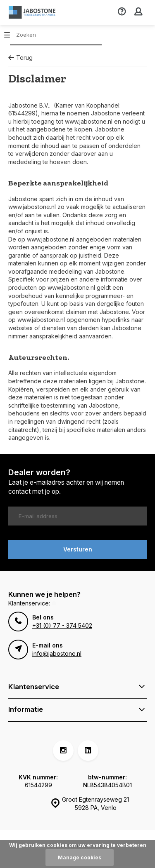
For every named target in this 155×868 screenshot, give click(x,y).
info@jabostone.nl (57, 653)
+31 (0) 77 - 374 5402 (62, 625)
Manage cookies (80, 857)
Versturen (78, 549)
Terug (20, 57)
